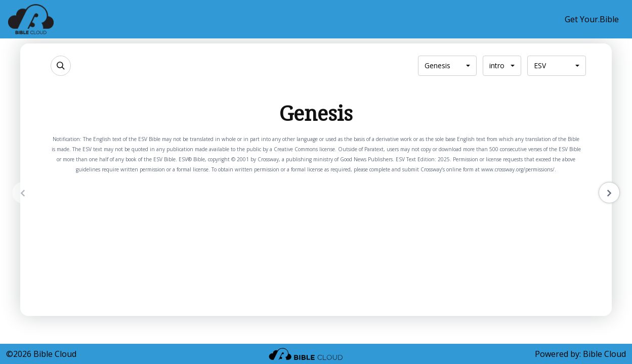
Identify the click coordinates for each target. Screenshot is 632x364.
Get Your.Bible (592, 19)
